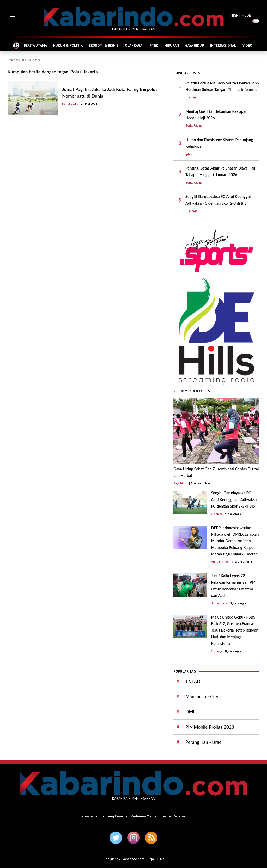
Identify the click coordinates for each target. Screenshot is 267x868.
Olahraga (191, 97)
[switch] (256, 21)
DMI (190, 712)
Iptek (189, 154)
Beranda (13, 60)
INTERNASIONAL (223, 45)
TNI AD (193, 681)
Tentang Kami (112, 816)
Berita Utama (70, 104)
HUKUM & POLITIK (68, 45)
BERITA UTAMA (35, 45)
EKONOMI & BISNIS (104, 45)
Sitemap (181, 816)
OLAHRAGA (134, 45)
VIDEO (247, 45)
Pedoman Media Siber (148, 816)
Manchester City (202, 697)
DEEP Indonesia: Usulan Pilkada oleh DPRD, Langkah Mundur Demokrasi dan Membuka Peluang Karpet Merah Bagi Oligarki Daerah (235, 541)
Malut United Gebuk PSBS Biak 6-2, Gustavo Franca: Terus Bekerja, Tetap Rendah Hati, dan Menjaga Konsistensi (235, 630)
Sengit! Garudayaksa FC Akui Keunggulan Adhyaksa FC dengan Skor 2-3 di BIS (234, 499)
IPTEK (153, 45)
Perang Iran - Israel (204, 742)
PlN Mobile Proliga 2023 (210, 727)
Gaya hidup (181, 483)
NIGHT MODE (241, 15)
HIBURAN (172, 45)
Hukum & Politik (222, 562)
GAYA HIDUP (195, 45)
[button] (13, 18)
